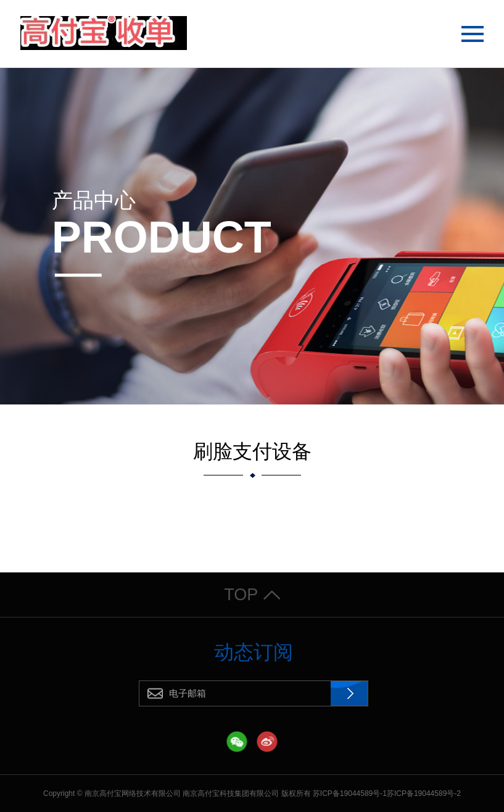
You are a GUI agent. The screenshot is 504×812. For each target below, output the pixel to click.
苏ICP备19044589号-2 (424, 793)
